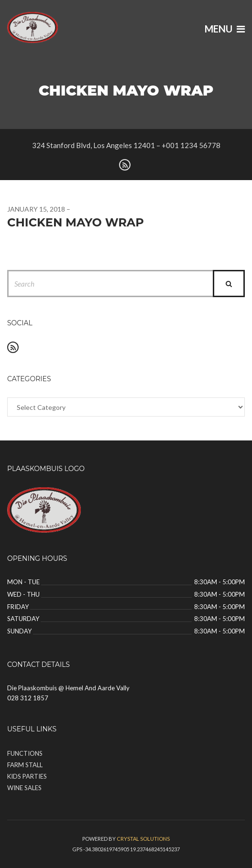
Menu (225, 29)
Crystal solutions (143, 839)
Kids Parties (27, 776)
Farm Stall (25, 765)
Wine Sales (24, 788)
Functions (25, 753)
